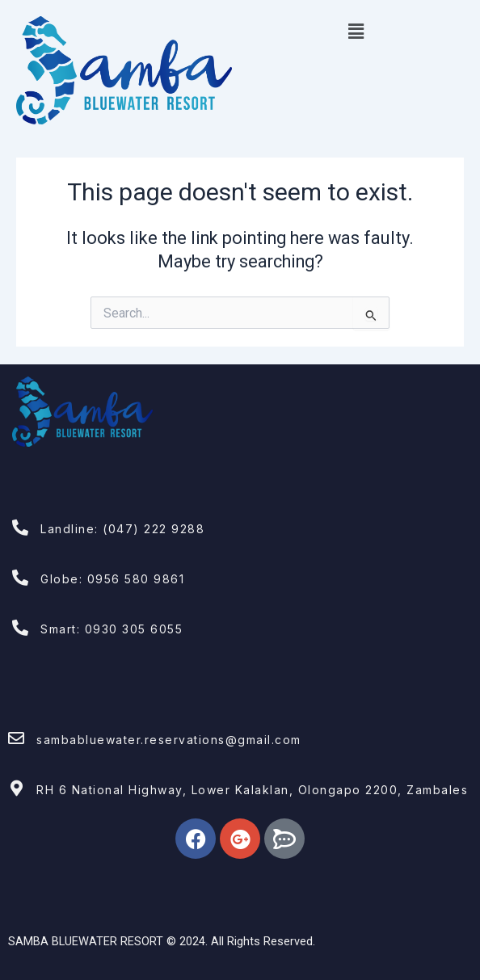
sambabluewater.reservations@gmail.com (169, 740)
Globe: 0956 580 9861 (112, 579)
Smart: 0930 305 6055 (112, 629)
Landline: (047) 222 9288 (122, 529)
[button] (356, 32)
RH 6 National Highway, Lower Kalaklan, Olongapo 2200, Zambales (252, 790)
